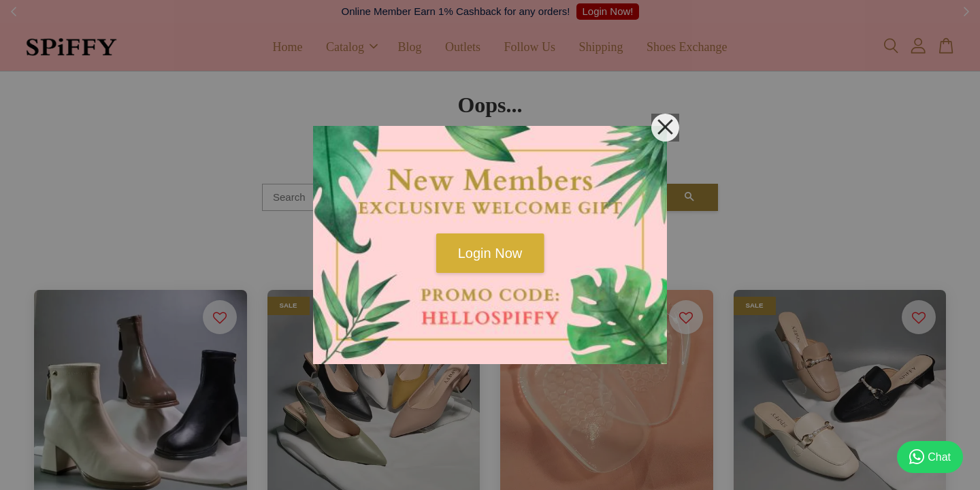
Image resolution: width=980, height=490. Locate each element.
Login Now (490, 253)
